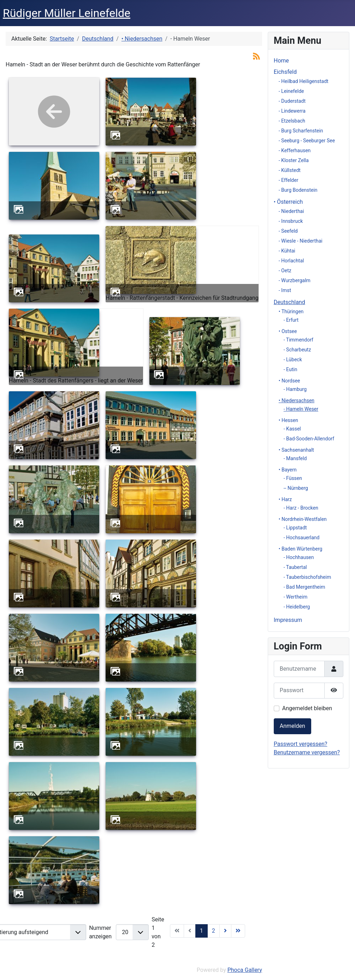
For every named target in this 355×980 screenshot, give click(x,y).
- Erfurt (291, 320)
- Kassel (292, 429)
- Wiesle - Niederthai (301, 241)
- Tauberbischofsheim (307, 577)
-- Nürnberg (296, 488)
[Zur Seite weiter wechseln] (225, 931)
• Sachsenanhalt (296, 450)
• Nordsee (289, 381)
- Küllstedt (290, 170)
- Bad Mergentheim (304, 587)
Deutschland (289, 302)
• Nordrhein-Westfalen (303, 519)
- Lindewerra (292, 111)
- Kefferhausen (295, 150)
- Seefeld (288, 231)
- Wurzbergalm (295, 280)
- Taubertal (295, 567)
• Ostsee (288, 331)
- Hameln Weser (301, 409)
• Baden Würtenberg (301, 549)
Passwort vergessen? (301, 744)
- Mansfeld (295, 458)
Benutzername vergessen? (307, 752)
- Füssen (293, 478)
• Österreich (288, 202)
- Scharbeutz (297, 350)
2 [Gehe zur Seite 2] (214, 931)
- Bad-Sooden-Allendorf (309, 439)
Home (281, 61)
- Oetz (285, 271)
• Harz (285, 499)
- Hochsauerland (302, 537)
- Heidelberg (297, 607)
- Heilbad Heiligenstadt (304, 81)
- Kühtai (287, 251)
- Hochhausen (299, 557)
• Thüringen (291, 311)
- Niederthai (291, 211)
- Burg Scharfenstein (301, 131)
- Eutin (291, 369)
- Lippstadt (295, 528)
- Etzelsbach (292, 121)
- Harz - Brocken (301, 508)
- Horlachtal (291, 261)
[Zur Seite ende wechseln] (238, 931)
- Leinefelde (291, 91)
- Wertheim (295, 597)
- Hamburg (295, 389)
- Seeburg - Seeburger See (307, 141)
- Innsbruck (291, 221)
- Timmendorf (298, 340)
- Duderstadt (292, 101)
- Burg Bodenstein (298, 190)
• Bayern (288, 470)
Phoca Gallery (245, 970)
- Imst (285, 290)
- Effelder (289, 180)
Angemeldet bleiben (307, 708)
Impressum (288, 620)
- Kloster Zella (294, 160)
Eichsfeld (285, 72)
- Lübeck (293, 360)
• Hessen (288, 420)
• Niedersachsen (297, 400)
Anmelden (292, 726)
